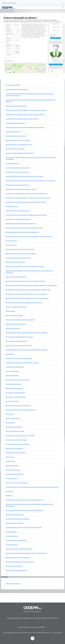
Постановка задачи (11, 478)
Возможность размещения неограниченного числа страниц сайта (25, 281)
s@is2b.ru (47, 633)
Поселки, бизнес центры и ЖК (15, 474)
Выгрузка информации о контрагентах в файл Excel (21, 410)
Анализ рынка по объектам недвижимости (18, 219)
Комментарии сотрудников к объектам (17, 172)
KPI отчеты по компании (13, 470)
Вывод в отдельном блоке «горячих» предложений (21, 254)
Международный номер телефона (16, 453)
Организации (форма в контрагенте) (16, 341)
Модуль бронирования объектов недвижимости (20, 562)
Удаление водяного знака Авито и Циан (17, 211)
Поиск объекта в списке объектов (16, 136)
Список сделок (10, 414)
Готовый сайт (39, 618)
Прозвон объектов (11, 241)
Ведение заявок (10, 311)
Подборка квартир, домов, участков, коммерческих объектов (24, 527)
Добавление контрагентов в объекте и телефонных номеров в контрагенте (28, 198)
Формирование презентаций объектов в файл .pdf (21, 224)
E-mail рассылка (10, 461)
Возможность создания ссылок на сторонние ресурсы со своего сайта (26, 294)
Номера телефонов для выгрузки (15, 123)
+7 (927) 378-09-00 (7, 3)
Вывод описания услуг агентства (15, 262)
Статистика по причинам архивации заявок (19, 358)
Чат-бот (48, 618)
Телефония (9, 496)
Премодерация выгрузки (13, 132)
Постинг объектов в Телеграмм (15, 431)
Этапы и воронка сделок (13, 418)
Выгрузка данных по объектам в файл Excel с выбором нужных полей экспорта (29, 236)
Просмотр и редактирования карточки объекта (20, 153)
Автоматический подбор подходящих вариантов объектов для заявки (26, 333)
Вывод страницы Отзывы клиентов (16, 277)
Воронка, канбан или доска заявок (16, 324)
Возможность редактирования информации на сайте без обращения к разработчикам (31, 285)
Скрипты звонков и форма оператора (17, 89)
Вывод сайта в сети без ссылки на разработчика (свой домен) (24, 303)
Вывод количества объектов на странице (18, 140)
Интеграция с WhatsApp (13, 328)
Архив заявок (10, 354)
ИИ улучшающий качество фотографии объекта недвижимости (24, 510)
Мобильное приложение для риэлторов (18, 519)
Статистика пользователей (14, 384)
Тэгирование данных (12, 536)
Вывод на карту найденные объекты (16, 106)
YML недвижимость (11, 532)
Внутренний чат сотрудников (14, 448)
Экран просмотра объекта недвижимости (18, 557)
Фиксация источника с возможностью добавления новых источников (26, 215)
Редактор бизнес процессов (14, 566)
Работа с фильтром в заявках (14, 315)
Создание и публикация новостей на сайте (18, 258)
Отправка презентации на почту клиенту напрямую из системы (24, 228)
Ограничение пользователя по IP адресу (18, 380)
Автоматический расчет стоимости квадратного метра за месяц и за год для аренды (31, 181)
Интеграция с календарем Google (16, 397)
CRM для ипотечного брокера (14, 523)
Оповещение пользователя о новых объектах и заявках (22, 363)
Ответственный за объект (13, 584)
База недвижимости (26, 618)
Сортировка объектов (12, 163)
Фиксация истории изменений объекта (17, 185)
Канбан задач (10, 491)
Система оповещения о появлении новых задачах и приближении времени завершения (32, 487)
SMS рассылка (10, 457)
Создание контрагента (12, 401)
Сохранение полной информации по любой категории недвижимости (26, 193)
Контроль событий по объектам (15, 149)
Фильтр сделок (10, 423)
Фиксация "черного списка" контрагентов (18, 406)
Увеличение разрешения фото (15, 515)
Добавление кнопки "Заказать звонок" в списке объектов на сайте (25, 114)
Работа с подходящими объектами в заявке (19, 345)
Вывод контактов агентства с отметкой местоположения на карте (25, 266)
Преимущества (13, 618)
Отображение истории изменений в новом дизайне (21, 189)
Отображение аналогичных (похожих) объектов (20, 249)
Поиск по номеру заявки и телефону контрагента (20, 320)
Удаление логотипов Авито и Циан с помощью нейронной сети (24, 500)
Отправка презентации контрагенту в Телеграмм (20, 436)
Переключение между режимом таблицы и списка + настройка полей (26, 553)
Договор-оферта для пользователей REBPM (31, 627)
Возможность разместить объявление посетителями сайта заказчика (26, 110)
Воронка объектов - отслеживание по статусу (19, 144)
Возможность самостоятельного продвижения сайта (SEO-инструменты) (27, 298)
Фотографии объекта (12, 206)
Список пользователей (12, 371)
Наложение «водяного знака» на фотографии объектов (22, 119)
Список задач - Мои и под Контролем (17, 483)
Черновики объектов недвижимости (16, 570)
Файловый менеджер (12, 466)
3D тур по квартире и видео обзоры (16, 540)
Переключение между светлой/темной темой (19, 549)
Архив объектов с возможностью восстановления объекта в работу (26, 202)
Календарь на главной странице (15, 393)
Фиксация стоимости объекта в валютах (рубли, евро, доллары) (24, 176)
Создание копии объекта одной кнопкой (18, 168)
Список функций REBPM (13, 85)
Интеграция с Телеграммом (14, 427)
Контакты (55, 618)
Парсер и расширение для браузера (16, 307)
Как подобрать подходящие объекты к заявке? (19, 337)
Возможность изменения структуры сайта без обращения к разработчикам (28, 290)
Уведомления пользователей (14, 388)
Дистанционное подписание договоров (17, 444)
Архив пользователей (12, 375)
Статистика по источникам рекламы (16, 440)
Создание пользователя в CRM (15, 367)
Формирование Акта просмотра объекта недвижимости (22, 232)
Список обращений (11, 545)
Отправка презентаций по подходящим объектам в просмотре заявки (26, 350)
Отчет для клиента (11, 245)
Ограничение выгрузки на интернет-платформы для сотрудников (25, 127)
